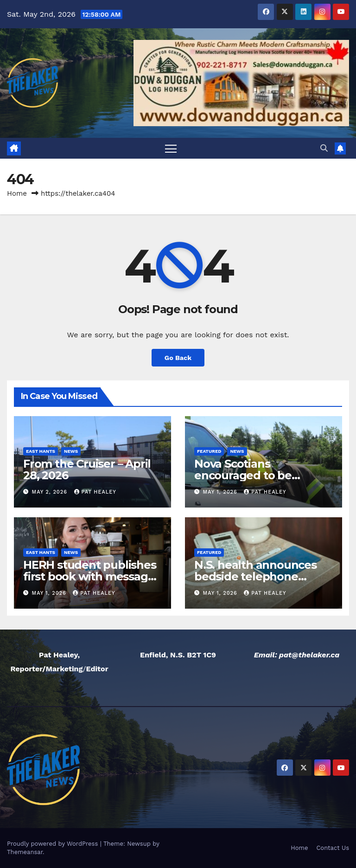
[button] (324, 148)
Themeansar (25, 852)
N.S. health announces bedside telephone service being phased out (263, 576)
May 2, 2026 (51, 492)
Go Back (178, 358)
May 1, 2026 (221, 492)
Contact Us (333, 848)
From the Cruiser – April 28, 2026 (87, 469)
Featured (209, 451)
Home (17, 193)
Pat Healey (95, 492)
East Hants (41, 451)
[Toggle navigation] (171, 148)
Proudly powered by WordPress (54, 844)
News (71, 451)
